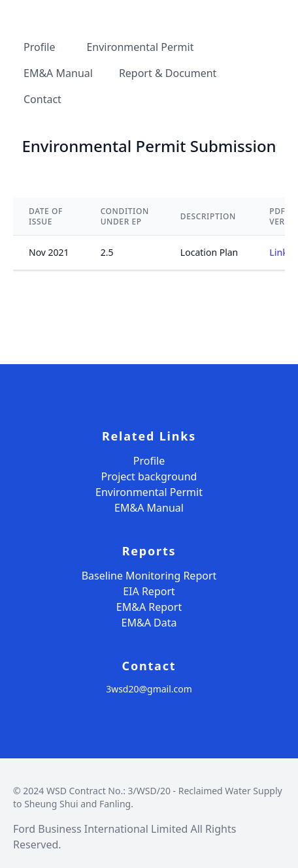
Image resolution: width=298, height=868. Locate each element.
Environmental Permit (149, 492)
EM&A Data (149, 623)
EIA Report (149, 591)
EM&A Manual (149, 508)
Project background (149, 476)
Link (278, 252)
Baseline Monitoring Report (149, 576)
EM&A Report (149, 607)
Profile (149, 461)
